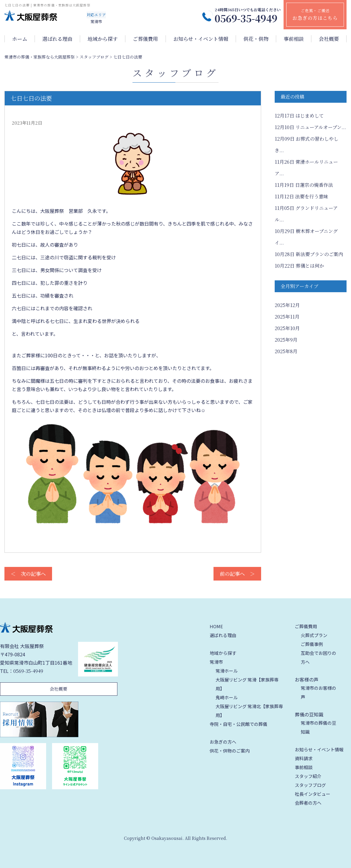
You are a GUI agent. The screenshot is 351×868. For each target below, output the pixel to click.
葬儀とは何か (299, 266)
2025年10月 (287, 328)
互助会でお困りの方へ (318, 657)
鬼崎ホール (227, 697)
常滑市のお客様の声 (318, 692)
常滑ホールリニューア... (306, 168)
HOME (216, 626)
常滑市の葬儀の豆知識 (318, 727)
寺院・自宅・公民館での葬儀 (238, 724)
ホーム (20, 39)
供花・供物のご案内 (230, 751)
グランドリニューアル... (306, 214)
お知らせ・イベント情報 (201, 39)
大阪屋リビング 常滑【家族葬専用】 (247, 684)
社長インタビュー (313, 794)
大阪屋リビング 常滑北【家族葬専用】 (249, 711)
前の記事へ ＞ (237, 574)
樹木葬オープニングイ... (306, 237)
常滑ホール (227, 671)
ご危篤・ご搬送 (315, 15)
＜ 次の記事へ (28, 574)
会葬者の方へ (308, 803)
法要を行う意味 (301, 196)
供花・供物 (256, 39)
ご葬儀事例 (312, 644)
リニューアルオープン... (310, 127)
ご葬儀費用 (145, 39)
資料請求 (304, 758)
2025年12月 (287, 305)
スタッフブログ (310, 785)
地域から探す (103, 39)
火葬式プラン (314, 635)
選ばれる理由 (57, 39)
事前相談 (294, 39)
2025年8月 (286, 351)
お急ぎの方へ (223, 742)
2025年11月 (287, 317)
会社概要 (329, 39)
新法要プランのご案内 (309, 254)
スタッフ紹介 (308, 776)
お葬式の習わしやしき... (306, 144)
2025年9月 (286, 340)
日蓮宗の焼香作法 (304, 185)
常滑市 (216, 662)
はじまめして (299, 116)
